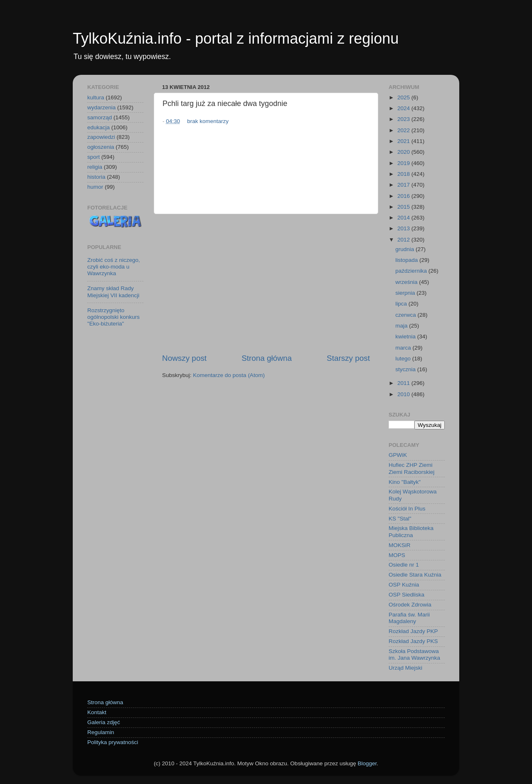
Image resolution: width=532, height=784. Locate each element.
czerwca (406, 315)
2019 (404, 163)
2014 (404, 218)
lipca (402, 304)
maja (402, 326)
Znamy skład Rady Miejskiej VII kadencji (113, 292)
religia (95, 167)
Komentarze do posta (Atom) (229, 375)
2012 (404, 240)
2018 (404, 174)
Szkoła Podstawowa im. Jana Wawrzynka (414, 655)
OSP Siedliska (406, 595)
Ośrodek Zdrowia (410, 605)
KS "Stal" (400, 519)
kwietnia (406, 337)
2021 (404, 141)
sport (94, 157)
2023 (404, 119)
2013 (404, 228)
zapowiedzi (101, 137)
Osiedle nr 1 (404, 565)
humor (95, 187)
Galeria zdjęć (104, 722)
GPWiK (398, 455)
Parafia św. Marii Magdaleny (409, 618)
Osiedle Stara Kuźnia (415, 575)
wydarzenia (101, 107)
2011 (404, 383)
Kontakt (97, 712)
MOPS (397, 555)
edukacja (99, 127)
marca (404, 348)
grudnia (405, 249)
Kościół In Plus (407, 509)
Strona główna (267, 358)
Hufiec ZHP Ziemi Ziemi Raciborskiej (411, 468)
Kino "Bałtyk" (405, 482)
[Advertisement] (266, 284)
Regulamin (101, 732)
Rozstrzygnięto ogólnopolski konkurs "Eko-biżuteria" (113, 317)
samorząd (100, 117)
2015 (404, 207)
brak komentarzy (208, 121)
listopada (407, 260)
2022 (404, 130)
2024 (404, 108)
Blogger (367, 763)
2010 (404, 394)
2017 (404, 185)
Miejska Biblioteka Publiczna (411, 531)
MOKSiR (400, 545)
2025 (404, 97)
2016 (404, 196)
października (412, 271)
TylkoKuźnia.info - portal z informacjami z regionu (236, 38)
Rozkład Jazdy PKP (413, 631)
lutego (404, 359)
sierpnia (406, 293)
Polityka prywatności (113, 742)
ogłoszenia (101, 147)
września (407, 282)
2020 (404, 152)
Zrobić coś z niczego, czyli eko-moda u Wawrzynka (114, 267)
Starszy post (348, 358)
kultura (96, 97)
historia (96, 177)
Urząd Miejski (405, 668)
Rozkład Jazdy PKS (413, 641)
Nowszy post (184, 358)
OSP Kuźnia (404, 585)
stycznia (406, 369)
